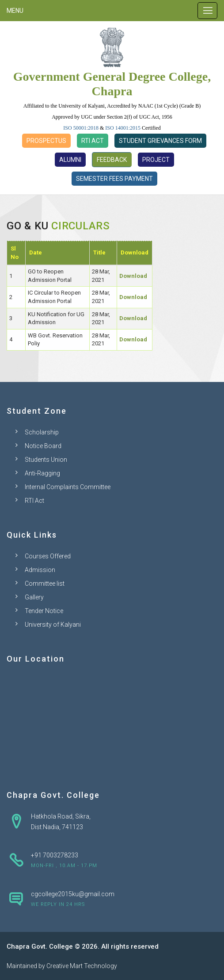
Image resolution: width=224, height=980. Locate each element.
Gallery (34, 597)
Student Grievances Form (160, 141)
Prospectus (46, 141)
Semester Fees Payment (114, 179)
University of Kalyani (53, 625)
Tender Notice (44, 611)
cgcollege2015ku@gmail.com (73, 894)
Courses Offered (48, 556)
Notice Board (43, 446)
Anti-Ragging (42, 473)
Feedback (112, 160)
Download (133, 276)
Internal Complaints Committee (68, 487)
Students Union (46, 460)
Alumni (70, 160)
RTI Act (93, 141)
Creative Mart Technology (82, 966)
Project (156, 160)
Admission (40, 570)
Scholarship (42, 432)
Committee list (45, 584)
